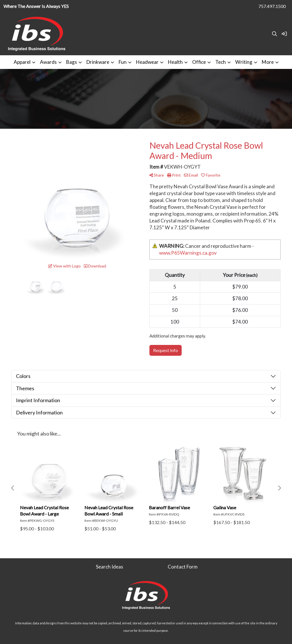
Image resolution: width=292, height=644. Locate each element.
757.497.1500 (272, 6)
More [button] (268, 62)
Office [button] (199, 62)
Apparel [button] (22, 62)
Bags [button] (72, 62)
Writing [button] (244, 62)
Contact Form (183, 567)
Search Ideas (109, 567)
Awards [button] (48, 62)
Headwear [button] (147, 62)
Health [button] (175, 62)
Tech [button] (221, 62)
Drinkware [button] (98, 62)
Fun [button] (123, 62)
